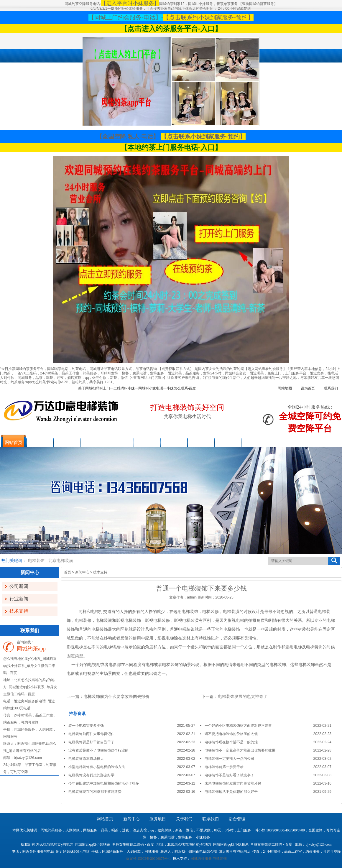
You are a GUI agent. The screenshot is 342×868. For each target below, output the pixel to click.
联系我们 (331, 388)
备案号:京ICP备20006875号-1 (148, 859)
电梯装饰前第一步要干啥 (224, 767)
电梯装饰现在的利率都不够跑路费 (95, 792)
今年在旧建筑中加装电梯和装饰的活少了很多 (104, 783)
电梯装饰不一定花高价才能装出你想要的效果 (240, 750)
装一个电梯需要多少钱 (86, 726)
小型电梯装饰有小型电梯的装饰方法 (97, 767)
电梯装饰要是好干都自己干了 (91, 742)
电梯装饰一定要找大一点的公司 (229, 759)
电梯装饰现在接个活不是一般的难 (231, 742)
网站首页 (105, 819)
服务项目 (158, 819)
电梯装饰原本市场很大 (86, 759)
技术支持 (19, 611)
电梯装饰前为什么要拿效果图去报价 (116, 696)
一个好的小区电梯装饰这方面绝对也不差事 (238, 726)
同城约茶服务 (201, 859)
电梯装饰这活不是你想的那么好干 (231, 792)
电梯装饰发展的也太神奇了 (243, 696)
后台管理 (237, 819)
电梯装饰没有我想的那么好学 (91, 775)
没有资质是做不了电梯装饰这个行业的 (98, 750)
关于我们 (184, 819)
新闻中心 (82, 572)
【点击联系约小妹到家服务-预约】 (208, 17)
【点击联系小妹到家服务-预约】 (203, 137)
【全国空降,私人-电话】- (129, 137)
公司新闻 (19, 586)
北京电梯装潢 (61, 561)
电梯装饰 (36, 561)
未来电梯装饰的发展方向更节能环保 (233, 783)
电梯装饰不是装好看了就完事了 (229, 775)
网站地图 (285, 388)
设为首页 (308, 388)
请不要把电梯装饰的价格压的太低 (231, 734)
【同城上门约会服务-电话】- (126, 17)
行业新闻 (19, 599)
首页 (68, 572)
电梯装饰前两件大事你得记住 (91, 734)
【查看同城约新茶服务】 (258, 4)
